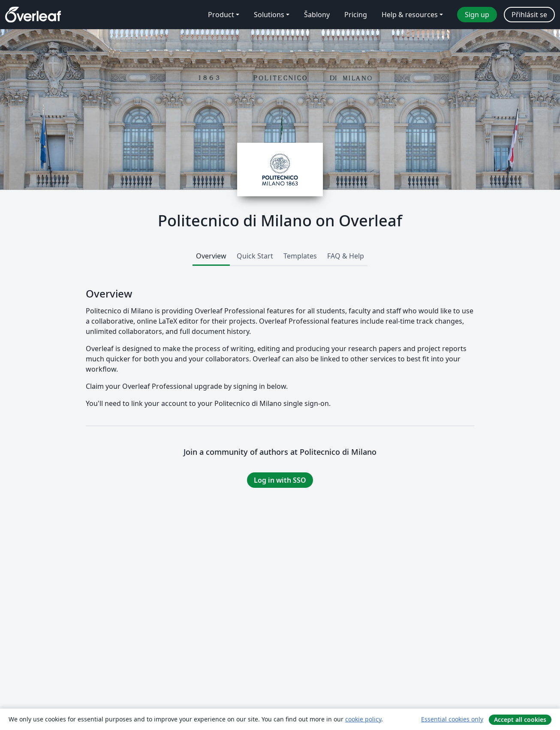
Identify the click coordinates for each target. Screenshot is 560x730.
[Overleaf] (33, 15)
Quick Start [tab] (255, 256)
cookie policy (363, 719)
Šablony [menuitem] (317, 15)
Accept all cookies (520, 719)
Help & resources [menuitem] (410, 15)
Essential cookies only (452, 719)
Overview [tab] (211, 256)
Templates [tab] (300, 256)
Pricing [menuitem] (356, 15)
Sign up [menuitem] (477, 15)
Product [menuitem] (221, 15)
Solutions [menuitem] (269, 15)
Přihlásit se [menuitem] (529, 15)
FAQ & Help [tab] (346, 256)
